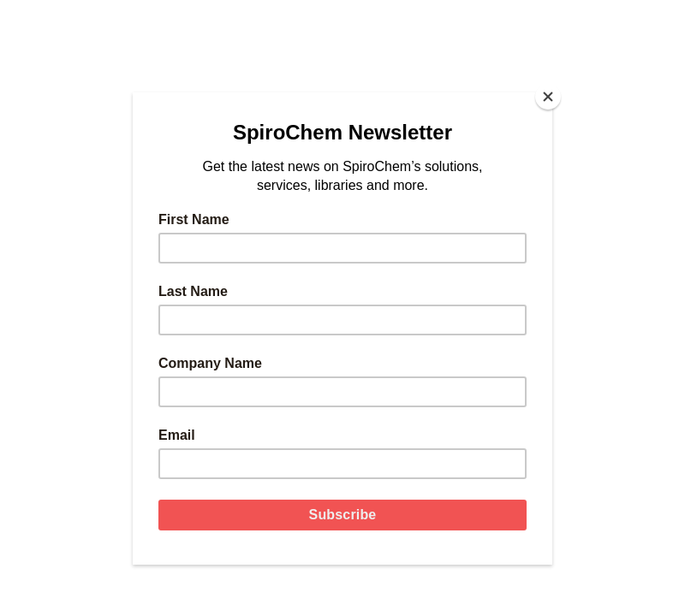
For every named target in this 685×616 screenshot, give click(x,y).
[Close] (548, 97)
